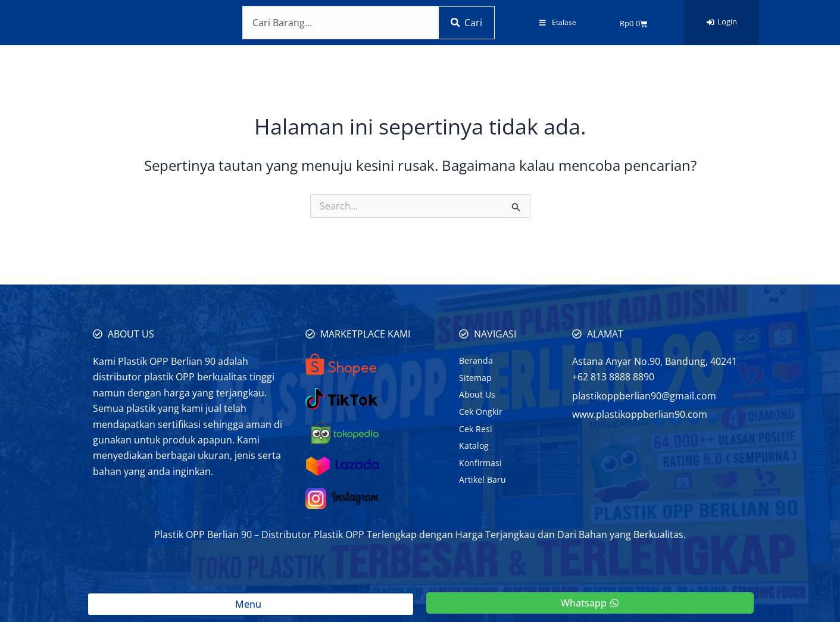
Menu (251, 604)
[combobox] (338, 23)
